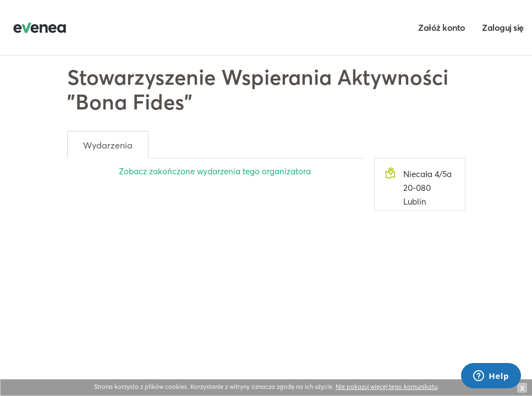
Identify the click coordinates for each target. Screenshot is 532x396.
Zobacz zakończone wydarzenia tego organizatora (215, 171)
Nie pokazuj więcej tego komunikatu (386, 387)
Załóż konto (442, 28)
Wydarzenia (108, 145)
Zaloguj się (503, 28)
